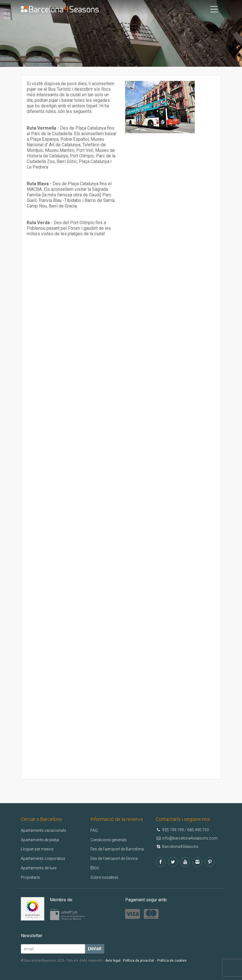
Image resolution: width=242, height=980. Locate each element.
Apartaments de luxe (41, 868)
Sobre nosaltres (106, 877)
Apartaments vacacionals (46, 830)
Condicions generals (110, 840)
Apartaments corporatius (45, 858)
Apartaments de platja (42, 840)
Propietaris (31, 877)
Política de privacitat (139, 961)
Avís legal (113, 961)
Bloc (95, 868)
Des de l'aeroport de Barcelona (121, 849)
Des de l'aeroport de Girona (117, 858)
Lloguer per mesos (39, 849)
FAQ (94, 830)
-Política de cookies (172, 961)
